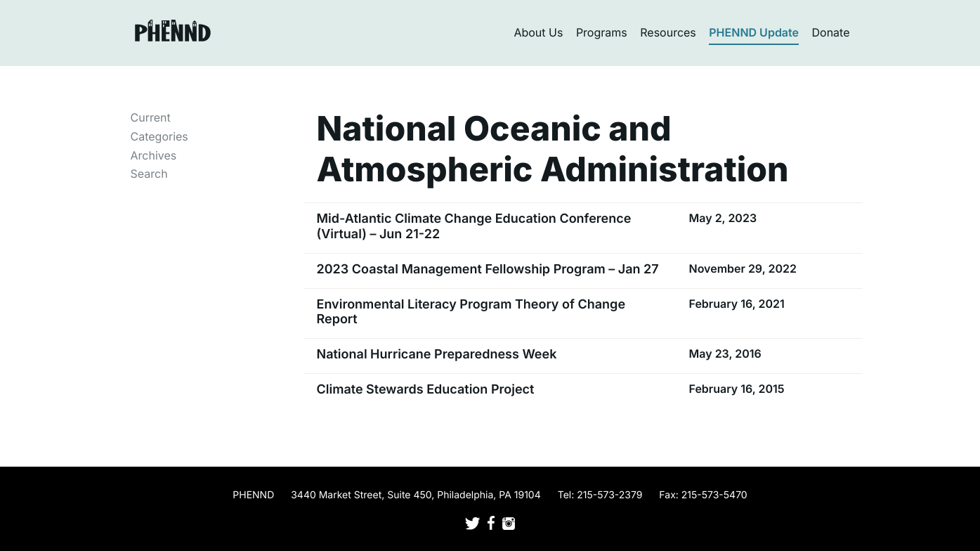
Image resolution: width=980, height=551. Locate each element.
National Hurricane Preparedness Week (437, 355)
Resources (668, 32)
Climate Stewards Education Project (426, 390)
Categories (159, 136)
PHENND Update (754, 32)
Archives (154, 155)
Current (151, 117)
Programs (602, 32)
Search (149, 174)
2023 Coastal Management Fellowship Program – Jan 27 (488, 270)
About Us (538, 32)
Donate (831, 32)
